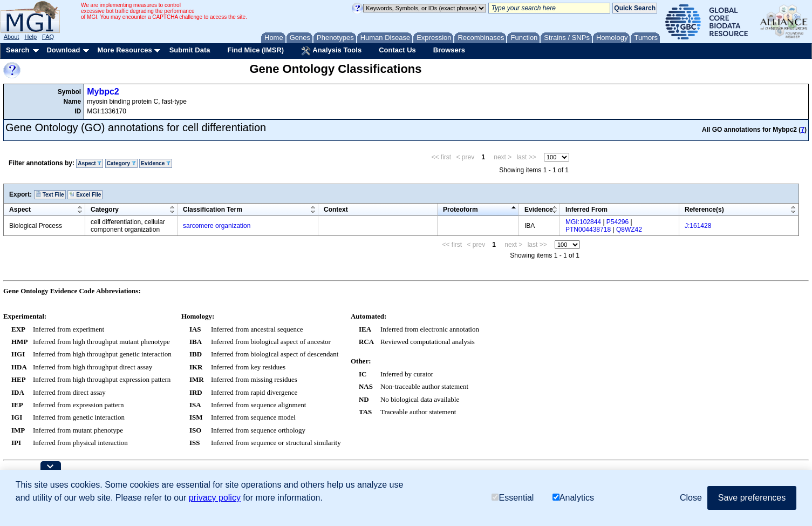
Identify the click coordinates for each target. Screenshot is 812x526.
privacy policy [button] (215, 498)
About (12, 37)
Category (121, 163)
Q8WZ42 (629, 230)
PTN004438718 (588, 230)
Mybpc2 (103, 92)
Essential (513, 498)
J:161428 (698, 226)
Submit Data (190, 50)
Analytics (573, 498)
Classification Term (213, 210)
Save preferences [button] (752, 498)
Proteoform (460, 210)
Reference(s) (704, 210)
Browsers (449, 50)
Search (18, 50)
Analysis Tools (331, 51)
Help (30, 37)
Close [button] (691, 498)
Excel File (85, 194)
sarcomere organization (217, 226)
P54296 (617, 222)
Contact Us (397, 50)
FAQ (48, 37)
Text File (50, 194)
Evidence (156, 163)
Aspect (90, 163)
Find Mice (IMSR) (255, 50)
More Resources (124, 50)
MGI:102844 (583, 222)
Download (63, 50)
